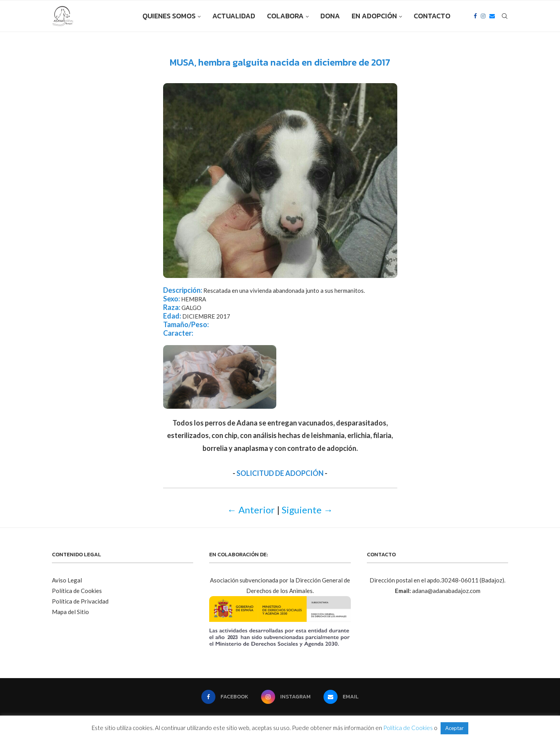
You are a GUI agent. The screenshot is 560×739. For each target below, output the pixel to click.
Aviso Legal (67, 580)
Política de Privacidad (80, 601)
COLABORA (285, 16)
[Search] (505, 16)
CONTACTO (432, 16)
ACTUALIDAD (234, 16)
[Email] (492, 16)
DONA (330, 16)
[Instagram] (483, 16)
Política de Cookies (77, 591)
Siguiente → (307, 510)
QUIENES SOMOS (169, 16)
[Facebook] (475, 16)
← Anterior (251, 510)
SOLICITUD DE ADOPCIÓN (280, 473)
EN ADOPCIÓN (374, 16)
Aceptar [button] (454, 728)
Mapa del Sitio (70, 612)
